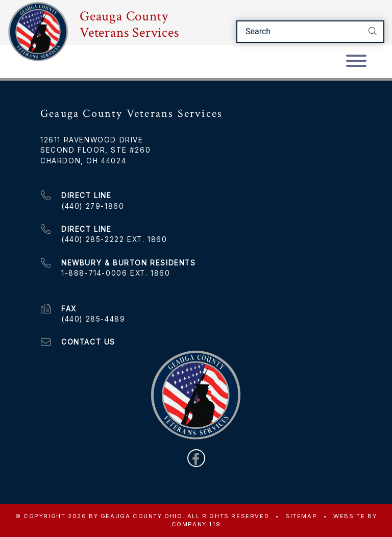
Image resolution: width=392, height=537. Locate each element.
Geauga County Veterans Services (129, 25)
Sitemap (301, 516)
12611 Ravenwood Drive (92, 140)
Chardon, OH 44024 (83, 161)
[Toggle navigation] (356, 62)
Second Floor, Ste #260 (95, 150)
